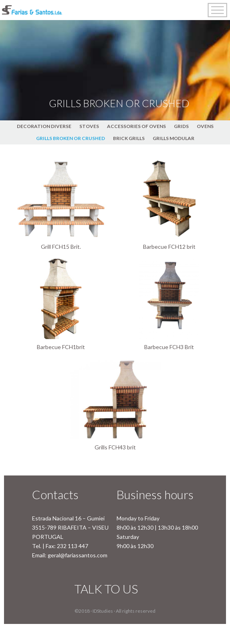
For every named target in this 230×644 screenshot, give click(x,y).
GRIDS (181, 126)
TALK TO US (106, 589)
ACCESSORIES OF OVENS (136, 126)
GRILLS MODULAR (174, 138)
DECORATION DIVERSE (44, 126)
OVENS (205, 126)
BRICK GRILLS (129, 138)
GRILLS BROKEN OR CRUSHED (71, 138)
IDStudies (103, 611)
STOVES (89, 126)
